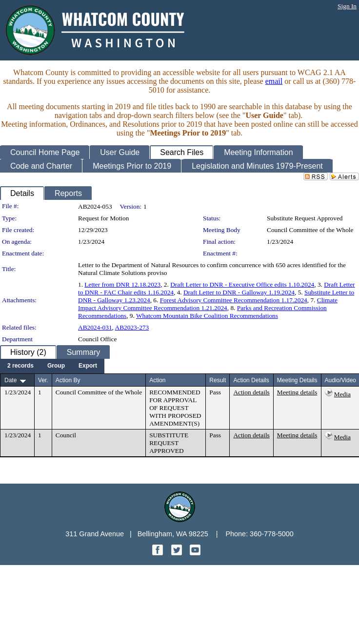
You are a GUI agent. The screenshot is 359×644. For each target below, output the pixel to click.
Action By (68, 380)
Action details (251, 392)
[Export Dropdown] (88, 366)
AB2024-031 (95, 327)
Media (342, 394)
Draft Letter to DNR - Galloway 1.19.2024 (239, 292)
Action (157, 380)
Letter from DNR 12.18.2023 (122, 284)
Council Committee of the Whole (310, 230)
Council (66, 435)
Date (10, 380)
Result (218, 380)
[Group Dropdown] (56, 366)
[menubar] (52, 366)
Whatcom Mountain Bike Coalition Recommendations (207, 316)
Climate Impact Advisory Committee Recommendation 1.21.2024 (208, 304)
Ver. (43, 380)
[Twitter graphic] (178, 553)
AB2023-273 (132, 327)
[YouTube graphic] (195, 553)
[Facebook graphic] (159, 553)
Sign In (347, 6)
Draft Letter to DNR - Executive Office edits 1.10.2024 (242, 284)
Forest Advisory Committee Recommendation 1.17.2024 (234, 300)
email (274, 81)
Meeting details (297, 392)
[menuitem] (20, 366)
